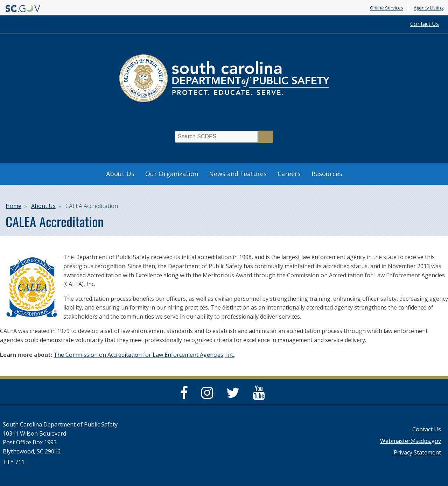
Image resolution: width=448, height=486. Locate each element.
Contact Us (425, 24)
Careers (289, 174)
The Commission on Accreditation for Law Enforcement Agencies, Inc (144, 355)
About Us (120, 174)
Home (13, 206)
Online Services (387, 8)
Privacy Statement (417, 452)
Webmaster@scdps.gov (411, 441)
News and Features (238, 174)
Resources (327, 174)
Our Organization (172, 174)
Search (266, 137)
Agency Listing (429, 8)
